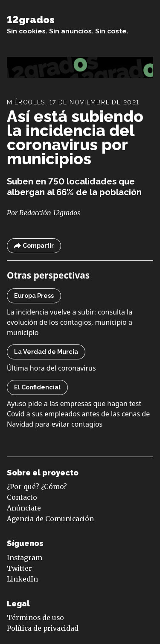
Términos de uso (35, 618)
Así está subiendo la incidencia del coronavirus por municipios (75, 138)
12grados (31, 19)
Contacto (22, 497)
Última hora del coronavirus (51, 368)
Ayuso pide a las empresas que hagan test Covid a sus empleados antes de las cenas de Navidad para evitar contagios (78, 414)
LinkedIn (22, 579)
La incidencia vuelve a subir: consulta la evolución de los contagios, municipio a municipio (70, 322)
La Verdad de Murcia (46, 352)
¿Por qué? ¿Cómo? (37, 487)
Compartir (34, 246)
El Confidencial (37, 387)
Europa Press (34, 296)
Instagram (25, 558)
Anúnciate (24, 508)
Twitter (19, 568)
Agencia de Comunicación (50, 519)
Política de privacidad (43, 628)
